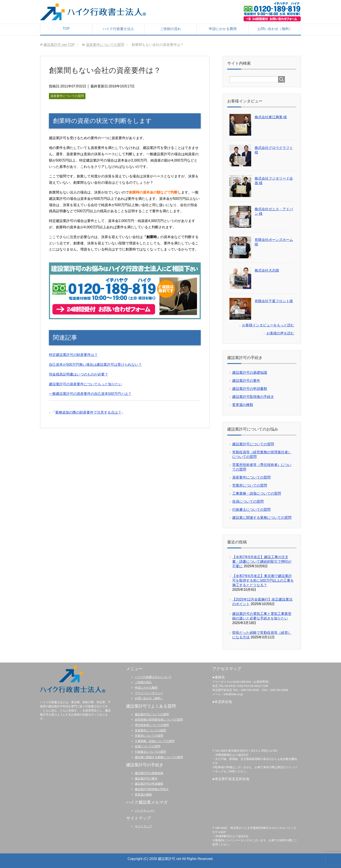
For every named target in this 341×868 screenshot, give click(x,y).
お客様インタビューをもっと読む (268, 325)
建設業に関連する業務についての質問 (262, 518)
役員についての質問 (248, 502)
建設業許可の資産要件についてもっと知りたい (85, 384)
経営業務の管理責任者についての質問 (159, 720)
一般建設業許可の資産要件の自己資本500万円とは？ (90, 394)
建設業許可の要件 (246, 381)
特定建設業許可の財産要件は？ (73, 355)
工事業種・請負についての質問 (257, 493)
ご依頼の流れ (170, 29)
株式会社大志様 (267, 270)
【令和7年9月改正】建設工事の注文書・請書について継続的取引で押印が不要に (262, 562)
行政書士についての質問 (251, 510)
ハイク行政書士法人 (118, 29)
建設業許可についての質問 (253, 444)
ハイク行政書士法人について (153, 677)
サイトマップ (143, 826)
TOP (66, 29)
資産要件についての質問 (67, 96)
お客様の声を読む (280, 333)
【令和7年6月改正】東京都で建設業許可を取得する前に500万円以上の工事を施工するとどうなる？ (263, 580)
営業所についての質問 (250, 485)
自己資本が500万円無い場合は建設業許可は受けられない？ (95, 365)
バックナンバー (145, 810)
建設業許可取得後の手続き (253, 397)
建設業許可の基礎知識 (250, 373)
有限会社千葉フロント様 (274, 301)
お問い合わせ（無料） (275, 29)
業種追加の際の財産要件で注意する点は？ (88, 412)
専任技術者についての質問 (152, 725)
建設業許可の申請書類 (250, 389)
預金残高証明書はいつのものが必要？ (79, 374)
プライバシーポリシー (149, 693)
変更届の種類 (243, 405)
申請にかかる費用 (223, 29)
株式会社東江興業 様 (271, 117)
